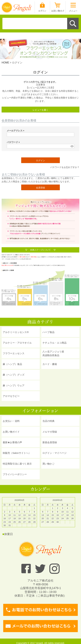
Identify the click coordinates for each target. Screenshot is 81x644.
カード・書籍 (50, 364)
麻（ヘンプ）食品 (12, 364)
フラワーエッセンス (14, 353)
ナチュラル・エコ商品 (54, 343)
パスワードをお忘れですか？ (65, 167)
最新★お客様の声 (12, 442)
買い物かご (48, 464)
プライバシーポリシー (15, 474)
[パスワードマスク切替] (72, 146)
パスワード (14, 142)
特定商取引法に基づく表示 (17, 464)
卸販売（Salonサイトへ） (17, 453)
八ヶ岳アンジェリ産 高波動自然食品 (53, 353)
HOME (5, 63)
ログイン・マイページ (54, 453)
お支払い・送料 (11, 421)
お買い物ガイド (11, 432)
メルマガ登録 (50, 432)
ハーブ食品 (48, 332)
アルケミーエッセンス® (16, 332)
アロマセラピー (11, 396)
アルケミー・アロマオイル (17, 343)
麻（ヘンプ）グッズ (14, 375)
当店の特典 (48, 421)
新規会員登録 (50, 442)
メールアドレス (16, 131)
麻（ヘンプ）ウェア (14, 385)
